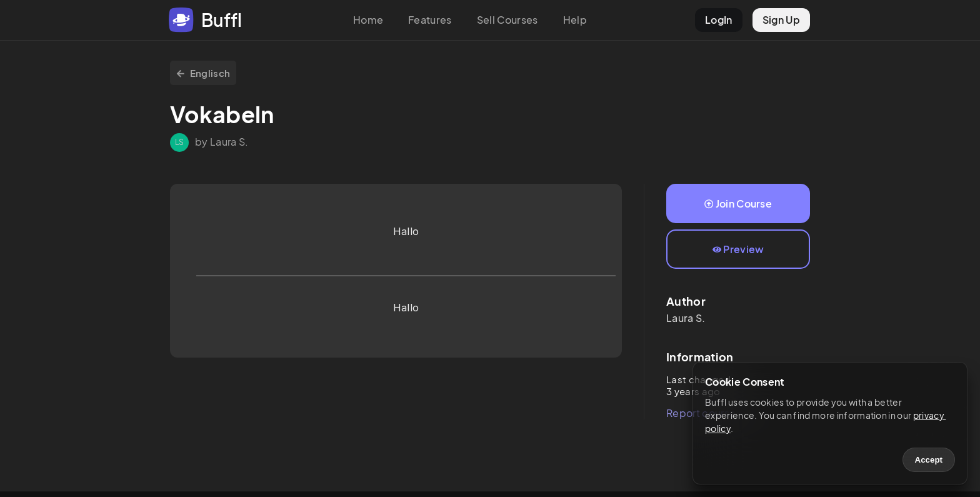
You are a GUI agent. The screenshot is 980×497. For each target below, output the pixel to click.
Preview (738, 249)
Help (575, 20)
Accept (929, 460)
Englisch (203, 73)
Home (368, 20)
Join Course (738, 203)
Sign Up (781, 20)
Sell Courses (507, 20)
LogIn (719, 20)
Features (430, 20)
